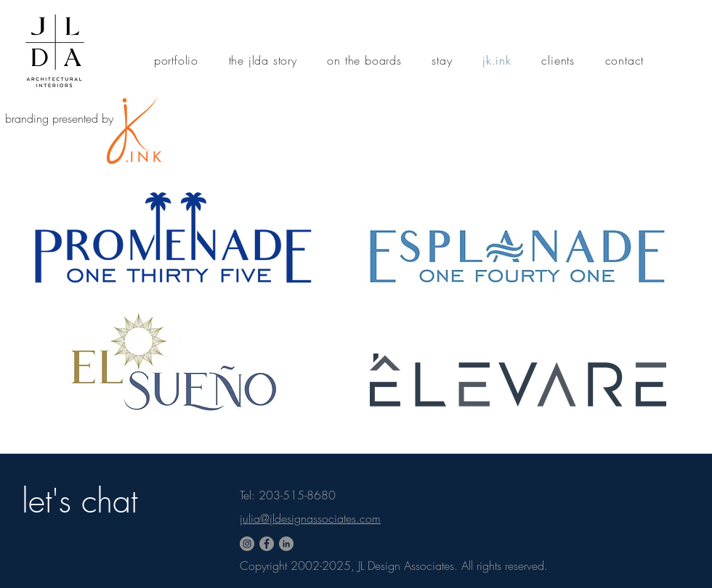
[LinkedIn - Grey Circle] (286, 544)
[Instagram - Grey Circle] (247, 544)
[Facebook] (267, 544)
